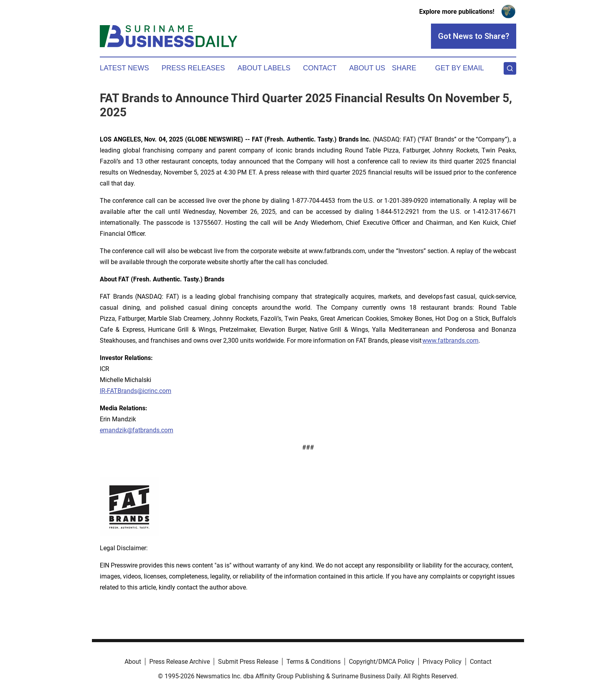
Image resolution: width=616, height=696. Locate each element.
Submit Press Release (248, 662)
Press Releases (193, 68)
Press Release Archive (180, 662)
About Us (367, 68)
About (133, 662)
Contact (320, 68)
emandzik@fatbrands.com (137, 430)
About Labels (264, 68)
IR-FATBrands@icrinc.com (136, 391)
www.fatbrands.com (450, 341)
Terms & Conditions (313, 662)
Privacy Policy (442, 662)
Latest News (124, 68)
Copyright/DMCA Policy (382, 662)
